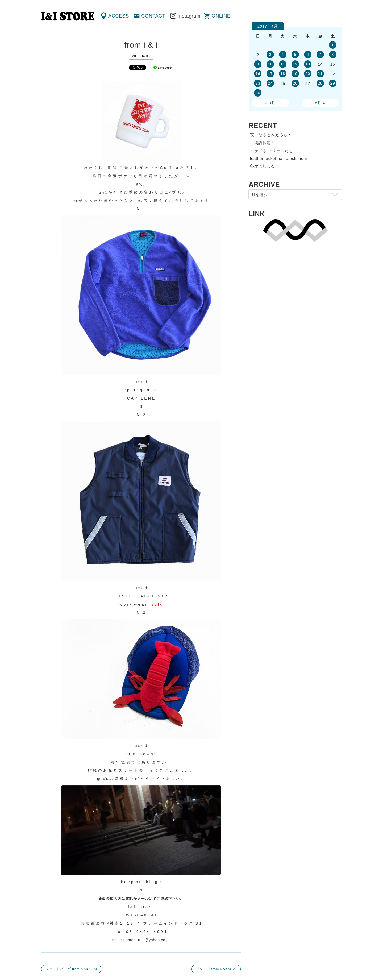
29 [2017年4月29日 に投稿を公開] (332, 83)
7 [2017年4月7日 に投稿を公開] (320, 54)
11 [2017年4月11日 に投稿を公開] (283, 64)
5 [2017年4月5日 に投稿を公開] (295, 54)
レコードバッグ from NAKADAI (71, 969)
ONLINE (221, 16)
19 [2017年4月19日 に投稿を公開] (295, 74)
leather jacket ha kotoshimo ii (278, 158)
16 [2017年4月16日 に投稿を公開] (258, 74)
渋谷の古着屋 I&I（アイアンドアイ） (68, 16)
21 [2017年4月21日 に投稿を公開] (320, 74)
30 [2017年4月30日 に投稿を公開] (258, 93)
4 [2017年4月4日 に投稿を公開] (283, 54)
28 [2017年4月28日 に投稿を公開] (320, 83)
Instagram (189, 16)
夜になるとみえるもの (271, 135)
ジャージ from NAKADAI (216, 969)
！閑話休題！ (263, 143)
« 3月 (270, 103)
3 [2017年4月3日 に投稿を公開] (270, 54)
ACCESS (119, 16)
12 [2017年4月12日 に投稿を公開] (295, 64)
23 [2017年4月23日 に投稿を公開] (258, 83)
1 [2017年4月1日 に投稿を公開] (333, 45)
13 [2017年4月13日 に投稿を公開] (308, 64)
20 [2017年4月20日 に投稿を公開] (308, 74)
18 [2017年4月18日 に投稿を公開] (283, 74)
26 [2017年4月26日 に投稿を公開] (295, 83)
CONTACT (153, 16)
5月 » (320, 103)
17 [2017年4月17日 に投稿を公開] (270, 74)
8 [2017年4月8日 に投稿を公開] (333, 54)
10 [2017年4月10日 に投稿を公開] (270, 64)
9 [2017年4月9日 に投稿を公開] (258, 64)
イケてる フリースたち (271, 151)
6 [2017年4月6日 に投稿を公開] (308, 54)
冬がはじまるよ (265, 166)
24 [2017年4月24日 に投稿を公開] (270, 83)
